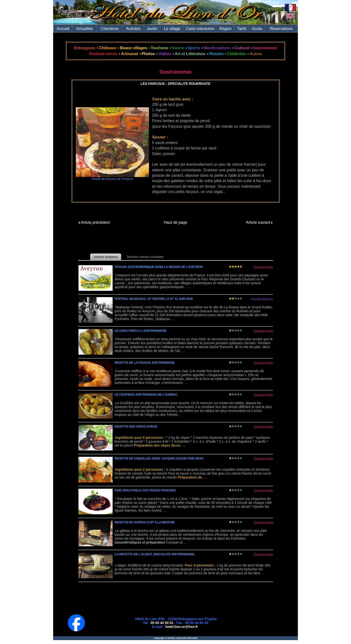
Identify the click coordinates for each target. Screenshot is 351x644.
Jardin (152, 29)
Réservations (281, 29)
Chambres (110, 29)
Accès (257, 29)
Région (225, 29)
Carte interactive (200, 29)
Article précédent (94, 222)
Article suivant (259, 222)
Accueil (63, 29)
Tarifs (242, 29)
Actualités (84, 29)
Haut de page (175, 222)
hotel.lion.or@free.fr (182, 627)
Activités (133, 29)
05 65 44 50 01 (162, 623)
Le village (172, 29)
